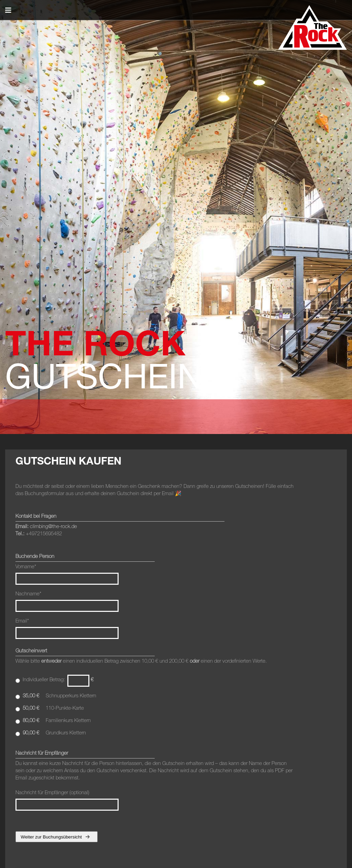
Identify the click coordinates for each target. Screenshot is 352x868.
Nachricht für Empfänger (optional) (67, 800)
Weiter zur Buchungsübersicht (55, 837)
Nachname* (28, 593)
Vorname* (26, 566)
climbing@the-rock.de (53, 526)
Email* (22, 621)
